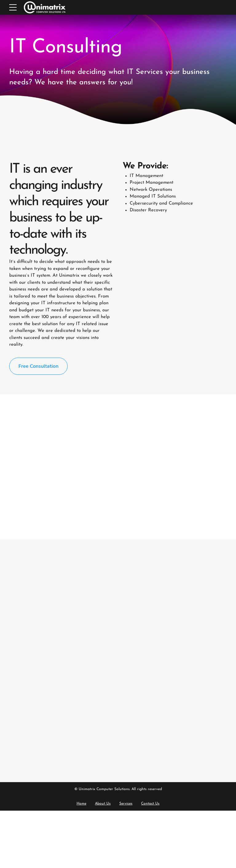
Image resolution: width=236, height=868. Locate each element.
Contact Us (150, 804)
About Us (103, 804)
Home (81, 804)
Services (126, 804)
